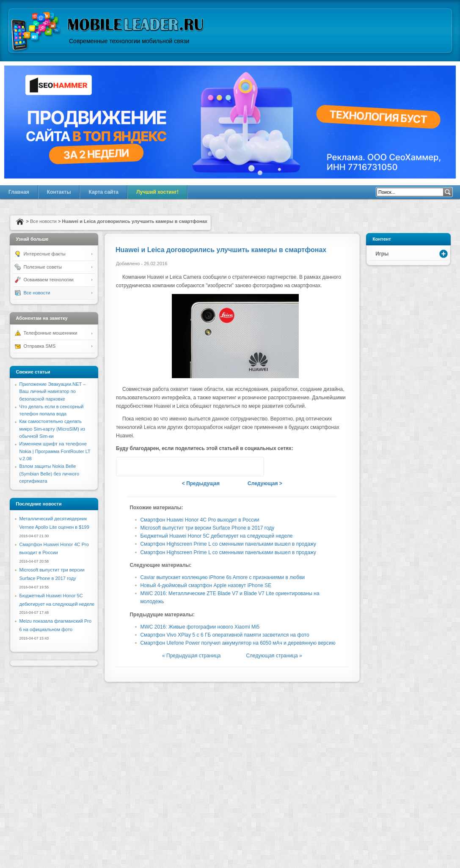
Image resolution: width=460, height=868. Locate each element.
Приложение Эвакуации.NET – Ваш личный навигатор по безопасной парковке (53, 391)
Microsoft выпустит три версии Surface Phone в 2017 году (207, 528)
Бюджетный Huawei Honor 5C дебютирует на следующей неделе (216, 536)
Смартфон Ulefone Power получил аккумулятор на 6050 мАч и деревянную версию (238, 643)
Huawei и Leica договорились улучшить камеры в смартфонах (221, 250)
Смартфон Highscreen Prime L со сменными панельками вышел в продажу (228, 544)
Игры (382, 254)
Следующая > (265, 483)
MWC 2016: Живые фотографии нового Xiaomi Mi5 (200, 627)
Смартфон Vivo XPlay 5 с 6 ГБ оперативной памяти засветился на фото (224, 635)
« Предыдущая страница (191, 656)
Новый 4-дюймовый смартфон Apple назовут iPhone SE (206, 585)
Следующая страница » (274, 656)
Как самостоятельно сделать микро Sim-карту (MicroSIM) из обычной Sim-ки (52, 429)
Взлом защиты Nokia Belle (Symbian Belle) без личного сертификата (50, 474)
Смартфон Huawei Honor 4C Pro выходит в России (200, 520)
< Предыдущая (201, 483)
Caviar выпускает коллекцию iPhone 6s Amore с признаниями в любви (222, 577)
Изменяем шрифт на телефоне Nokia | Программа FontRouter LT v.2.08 (55, 451)
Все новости (43, 221)
